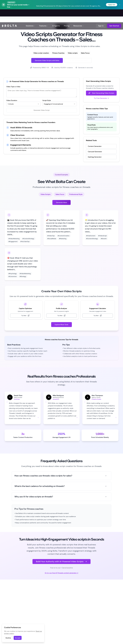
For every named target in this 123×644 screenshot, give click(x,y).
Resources (79, 13)
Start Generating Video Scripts (101, 93)
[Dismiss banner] (120, 5)
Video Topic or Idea (13, 87)
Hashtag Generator (95, 157)
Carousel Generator (95, 152)
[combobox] (24, 104)
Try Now (25, 316)
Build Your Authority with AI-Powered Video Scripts (62, 562)
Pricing (67, 13)
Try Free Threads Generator (78, 61)
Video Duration (12, 101)
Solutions (31, 13)
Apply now (111, 5)
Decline (8, 638)
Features (44, 13)
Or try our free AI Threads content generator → (61, 573)
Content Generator (95, 147)
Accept (18, 638)
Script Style (47, 101)
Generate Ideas (61, 203)
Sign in (101, 13)
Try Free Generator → (101, 99)
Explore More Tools (61, 325)
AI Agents (56, 13)
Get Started (114, 13)
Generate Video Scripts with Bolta (47, 61)
